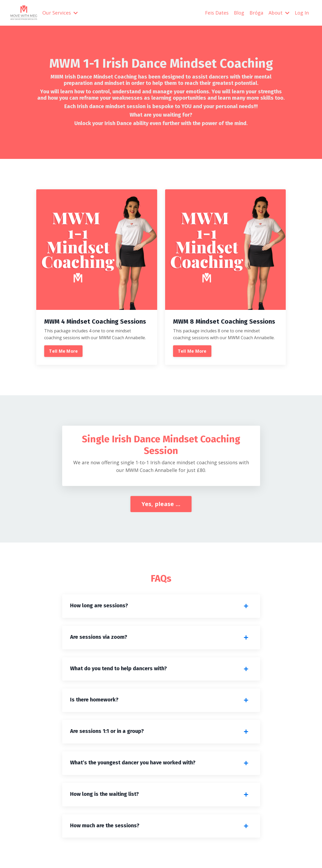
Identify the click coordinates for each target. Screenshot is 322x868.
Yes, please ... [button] (161, 504)
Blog (239, 13)
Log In (302, 13)
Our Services (60, 13)
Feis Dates (217, 13)
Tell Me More (63, 351)
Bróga (256, 13)
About (279, 13)
